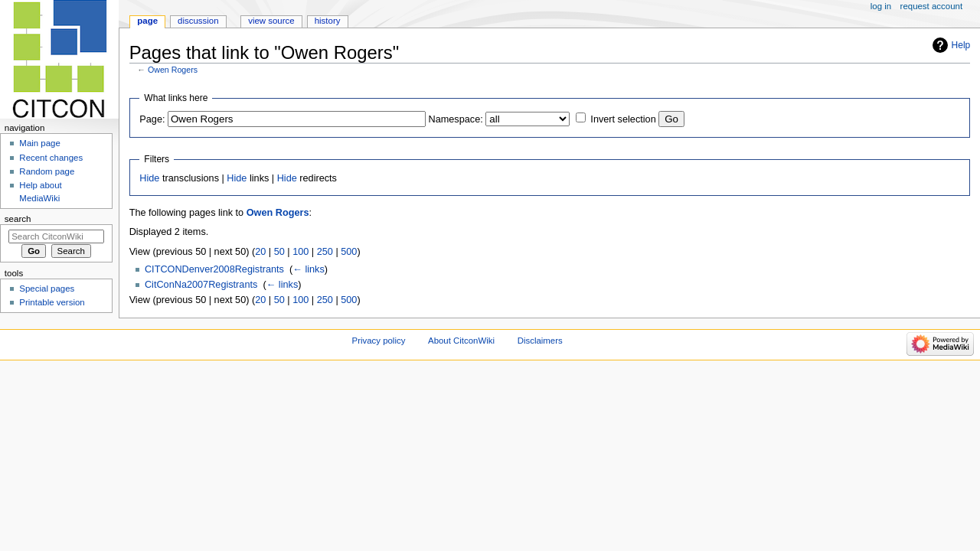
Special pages (47, 289)
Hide (149, 178)
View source (271, 21)
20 (260, 252)
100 (301, 252)
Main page (40, 143)
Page (147, 21)
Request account (932, 6)
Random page (47, 171)
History (328, 21)
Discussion (198, 21)
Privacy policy (379, 341)
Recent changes (51, 158)
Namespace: (456, 119)
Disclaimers (540, 341)
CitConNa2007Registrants (201, 285)
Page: (152, 119)
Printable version (52, 302)
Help (961, 45)
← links (309, 269)
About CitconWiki (461, 341)
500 (349, 252)
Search (18, 219)
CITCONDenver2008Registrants (214, 269)
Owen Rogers (173, 70)
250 (325, 252)
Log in (881, 6)
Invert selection (623, 119)
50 (279, 252)
